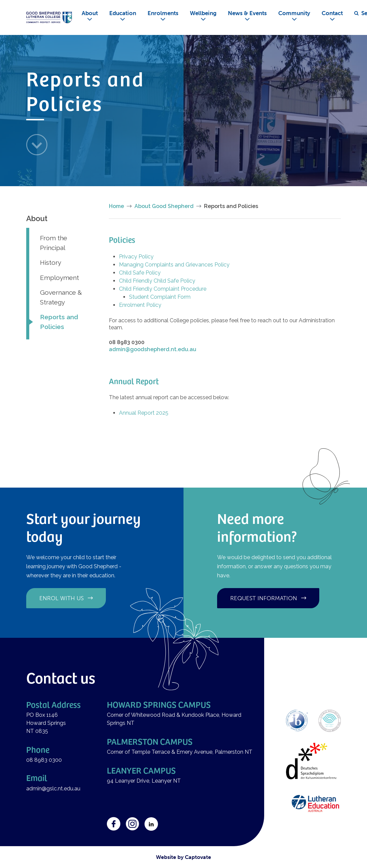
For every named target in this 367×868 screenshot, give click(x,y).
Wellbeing (203, 13)
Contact (332, 13)
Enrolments (163, 13)
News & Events (247, 13)
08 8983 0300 (44, 760)
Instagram (132, 824)
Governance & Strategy (61, 297)
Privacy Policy (136, 257)
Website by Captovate (184, 857)
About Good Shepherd (164, 206)
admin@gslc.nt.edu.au (54, 789)
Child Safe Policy (140, 273)
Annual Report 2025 (144, 413)
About (90, 13)
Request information (264, 598)
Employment (59, 278)
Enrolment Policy (140, 305)
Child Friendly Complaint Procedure (163, 289)
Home (116, 206)
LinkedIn (151, 824)
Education (123, 13)
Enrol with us (62, 598)
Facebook (114, 824)
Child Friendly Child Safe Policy (157, 281)
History (51, 262)
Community (294, 13)
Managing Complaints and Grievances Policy (174, 265)
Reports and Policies (59, 322)
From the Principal (54, 243)
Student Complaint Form (160, 297)
